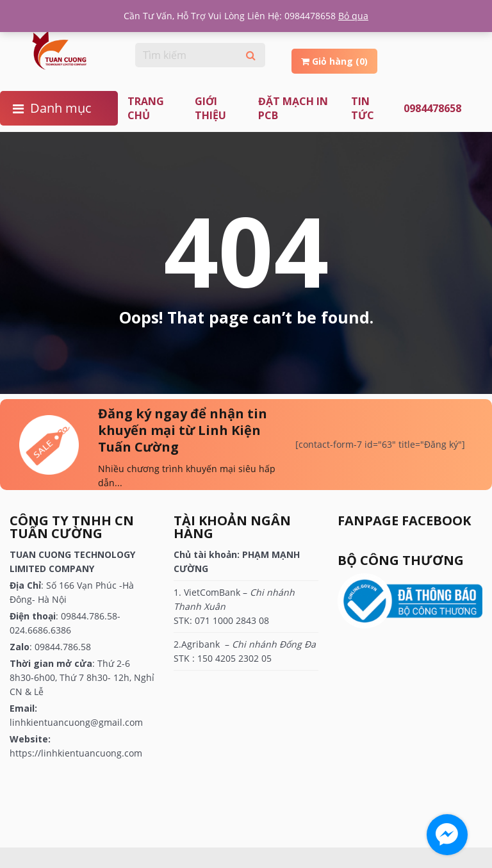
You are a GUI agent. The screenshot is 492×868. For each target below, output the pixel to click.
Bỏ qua (353, 16)
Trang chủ (146, 108)
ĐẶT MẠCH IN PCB (293, 108)
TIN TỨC (363, 108)
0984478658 (432, 108)
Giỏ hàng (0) (334, 61)
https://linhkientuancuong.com (76, 753)
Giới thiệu (210, 108)
